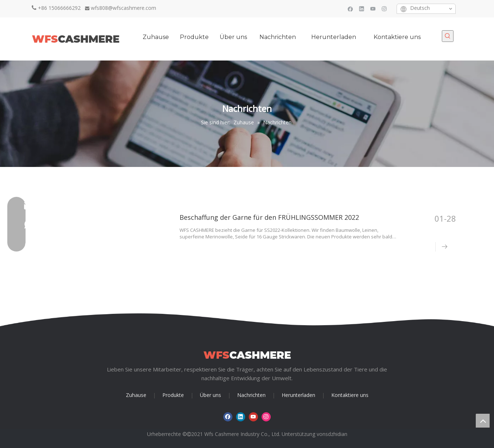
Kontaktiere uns (350, 395)
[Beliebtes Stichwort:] (448, 36)
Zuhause (136, 395)
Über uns (211, 395)
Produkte (173, 395)
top (483, 421)
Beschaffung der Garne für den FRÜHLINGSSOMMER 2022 (269, 217)
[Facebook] (350, 9)
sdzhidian (336, 434)
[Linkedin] (362, 9)
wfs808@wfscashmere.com (123, 8)
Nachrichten (251, 395)
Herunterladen (298, 395)
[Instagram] (384, 9)
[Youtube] (373, 9)
